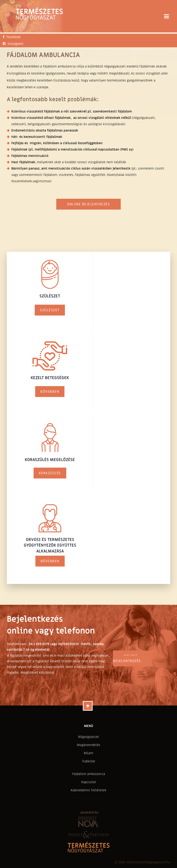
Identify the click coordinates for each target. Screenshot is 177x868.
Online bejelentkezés (88, 204)
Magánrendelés (89, 745)
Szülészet (50, 310)
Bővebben (50, 392)
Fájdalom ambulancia (89, 774)
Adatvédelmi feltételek (88, 790)
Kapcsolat (89, 782)
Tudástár (88, 761)
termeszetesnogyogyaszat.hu (148, 862)
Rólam (88, 753)
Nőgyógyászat (88, 737)
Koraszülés (50, 473)
